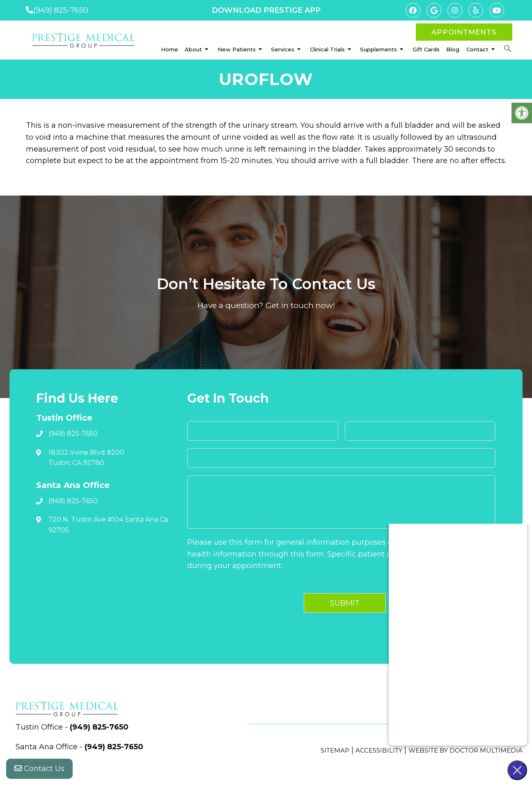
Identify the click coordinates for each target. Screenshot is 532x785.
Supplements (378, 49)
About (193, 49)
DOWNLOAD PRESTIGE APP (266, 10)
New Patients (237, 49)
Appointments (464, 32)
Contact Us (39, 769)
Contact (477, 49)
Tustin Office (40, 727)
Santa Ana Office (48, 747)
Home (170, 49)
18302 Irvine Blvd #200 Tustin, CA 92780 (86, 458)
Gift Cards (426, 49)
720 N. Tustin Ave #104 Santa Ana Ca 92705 (108, 525)
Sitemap (335, 750)
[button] (508, 49)
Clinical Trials (327, 49)
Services (283, 49)
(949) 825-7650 (61, 10)
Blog (453, 49)
